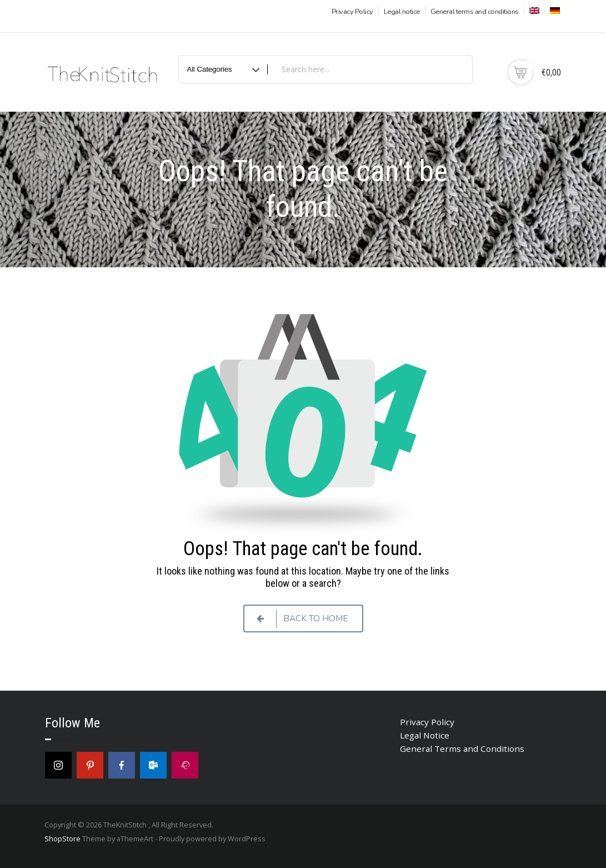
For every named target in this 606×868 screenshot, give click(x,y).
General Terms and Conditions (462, 749)
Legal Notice (425, 735)
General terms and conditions (475, 12)
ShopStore (62, 839)
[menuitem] (533, 11)
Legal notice (402, 12)
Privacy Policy (352, 12)
